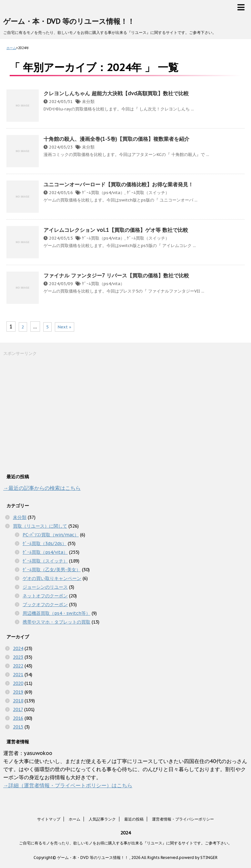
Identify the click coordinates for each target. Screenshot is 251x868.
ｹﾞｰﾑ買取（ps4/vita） (103, 193)
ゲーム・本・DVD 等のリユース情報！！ (69, 21)
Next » (65, 327)
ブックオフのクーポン (45, 604)
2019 (18, 692)
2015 (18, 727)
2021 (18, 675)
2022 (18, 666)
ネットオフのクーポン (45, 596)
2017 (18, 709)
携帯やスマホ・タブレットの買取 (56, 622)
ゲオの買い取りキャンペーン (52, 578)
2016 (18, 718)
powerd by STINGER (198, 858)
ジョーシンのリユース (45, 587)
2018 (18, 701)
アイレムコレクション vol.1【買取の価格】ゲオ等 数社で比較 (116, 230)
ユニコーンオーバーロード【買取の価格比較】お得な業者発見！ (118, 184)
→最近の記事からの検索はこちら (42, 488)
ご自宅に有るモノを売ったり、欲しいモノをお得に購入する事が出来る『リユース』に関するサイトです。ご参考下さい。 (126, 843)
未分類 (88, 102)
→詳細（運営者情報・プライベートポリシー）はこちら (68, 785)
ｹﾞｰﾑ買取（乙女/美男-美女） (52, 570)
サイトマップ (49, 819)
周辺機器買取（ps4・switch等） (56, 613)
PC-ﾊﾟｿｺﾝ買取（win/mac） (51, 535)
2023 (18, 657)
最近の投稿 (134, 819)
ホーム (75, 819)
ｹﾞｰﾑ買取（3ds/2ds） (45, 543)
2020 (18, 683)
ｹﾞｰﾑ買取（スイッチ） (148, 193)
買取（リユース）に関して (40, 526)
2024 (18, 648)
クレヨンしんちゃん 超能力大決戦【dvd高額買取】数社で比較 (116, 93)
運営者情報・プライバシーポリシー (183, 819)
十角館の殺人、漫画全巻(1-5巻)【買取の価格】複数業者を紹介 (116, 139)
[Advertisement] (52, 414)
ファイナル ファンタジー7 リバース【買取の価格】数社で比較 (116, 275)
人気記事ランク (102, 819)
